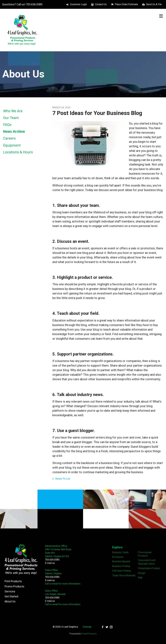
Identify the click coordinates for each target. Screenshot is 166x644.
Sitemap (87, 627)
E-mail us (50, 563)
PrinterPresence (89, 634)
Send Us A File (154, 4)
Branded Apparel (121, 561)
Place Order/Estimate (126, 4)
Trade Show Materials (124, 575)
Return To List (62, 479)
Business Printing (121, 566)
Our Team (11, 118)
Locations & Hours (18, 152)
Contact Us (101, 4)
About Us (10, 601)
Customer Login (78, 4)
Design (142, 573)
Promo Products (14, 586)
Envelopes (118, 557)
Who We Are (13, 111)
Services (10, 591)
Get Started (11, 596)
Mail (140, 578)
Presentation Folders (149, 568)
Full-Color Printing (121, 571)
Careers (9, 138)
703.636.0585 (52, 560)
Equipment (12, 145)
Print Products (13, 581)
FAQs (7, 125)
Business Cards (120, 552)
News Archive (14, 132)
